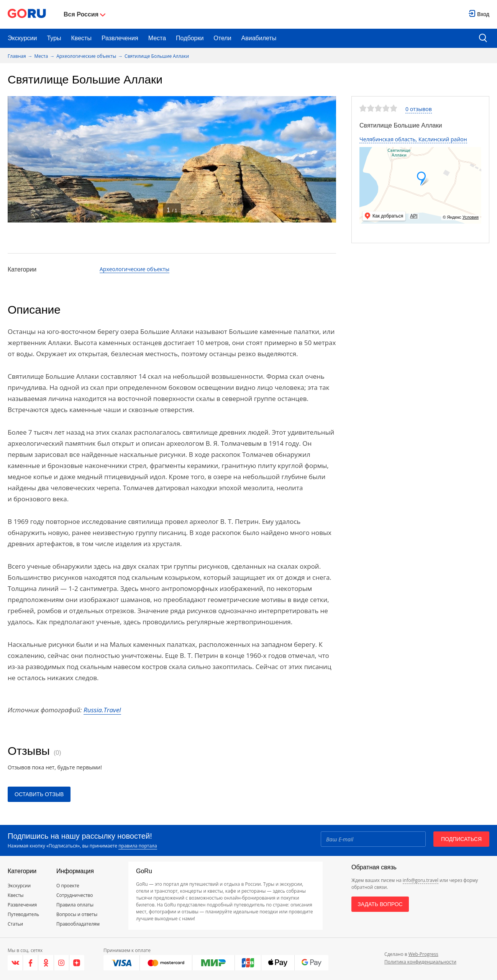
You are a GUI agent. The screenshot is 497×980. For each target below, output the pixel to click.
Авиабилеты (259, 38)
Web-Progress (423, 954)
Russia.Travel (102, 710)
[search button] (483, 38)
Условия (471, 217)
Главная (17, 56)
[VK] (15, 963)
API (414, 216)
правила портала (138, 846)
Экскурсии (22, 38)
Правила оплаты (75, 905)
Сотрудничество (75, 895)
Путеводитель (23, 914)
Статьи (15, 924)
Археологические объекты (86, 56)
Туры (54, 38)
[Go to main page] (27, 14)
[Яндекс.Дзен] (77, 963)
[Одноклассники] (46, 963)
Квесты (81, 38)
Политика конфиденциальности (420, 962)
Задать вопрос (380, 904)
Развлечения (120, 38)
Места (157, 38)
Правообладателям (78, 924)
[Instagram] (62, 963)
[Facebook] (31, 963)
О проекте (68, 886)
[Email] (373, 839)
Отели (222, 38)
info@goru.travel (421, 880)
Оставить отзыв (39, 794)
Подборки (190, 38)
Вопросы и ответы (77, 914)
